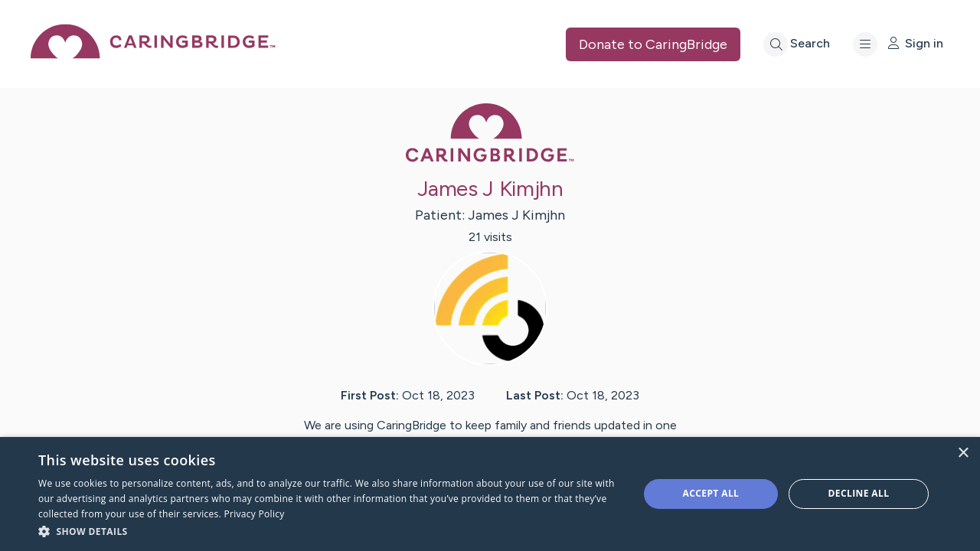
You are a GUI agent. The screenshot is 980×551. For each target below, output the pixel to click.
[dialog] (490, 494)
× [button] (963, 453)
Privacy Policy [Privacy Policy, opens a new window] (254, 514)
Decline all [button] (859, 493)
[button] (330, 531)
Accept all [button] (711, 493)
